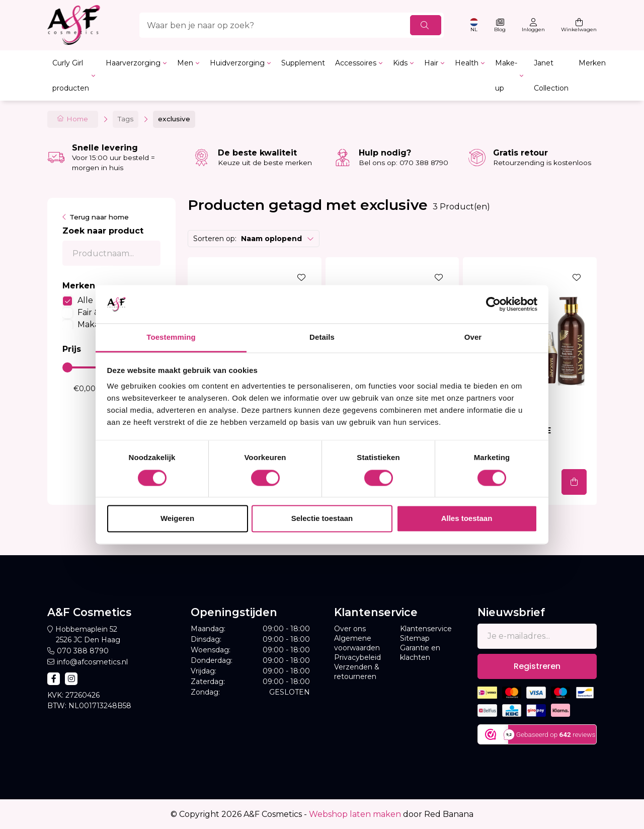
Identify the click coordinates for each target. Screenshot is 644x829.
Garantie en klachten (420, 653)
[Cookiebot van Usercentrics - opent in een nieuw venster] (493, 304)
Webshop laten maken (355, 814)
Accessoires (356, 63)
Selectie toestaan (322, 519)
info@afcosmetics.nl (92, 662)
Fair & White (102, 312)
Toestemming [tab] (171, 337)
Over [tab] (473, 337)
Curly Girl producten (71, 76)
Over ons (350, 629)
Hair (431, 63)
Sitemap (415, 638)
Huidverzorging (237, 63)
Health (467, 63)
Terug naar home (99, 217)
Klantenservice (426, 629)
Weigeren (177, 519)
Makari (91, 324)
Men (185, 63)
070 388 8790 (83, 651)
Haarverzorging (133, 63)
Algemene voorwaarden (357, 643)
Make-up (506, 76)
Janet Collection (551, 76)
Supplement (303, 63)
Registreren (537, 666)
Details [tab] (322, 337)
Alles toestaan (467, 519)
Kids (400, 63)
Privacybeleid (357, 657)
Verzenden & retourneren (357, 672)
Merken (592, 63)
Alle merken (102, 300)
